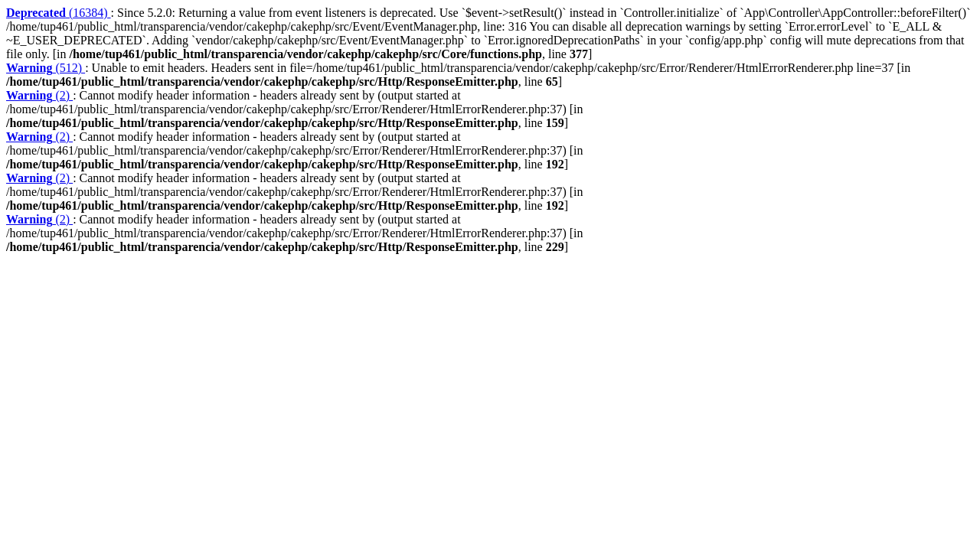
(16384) (59, 13)
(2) (39, 95)
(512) (46, 68)
